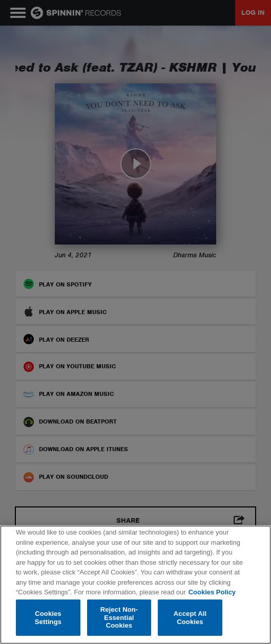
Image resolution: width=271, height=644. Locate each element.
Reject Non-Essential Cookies (119, 617)
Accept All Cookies (190, 618)
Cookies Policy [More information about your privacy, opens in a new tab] (212, 592)
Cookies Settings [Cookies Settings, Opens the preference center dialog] (48, 618)
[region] (135, 585)
